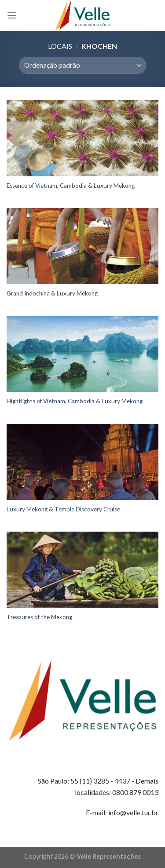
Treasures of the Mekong (39, 617)
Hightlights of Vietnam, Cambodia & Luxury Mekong (75, 401)
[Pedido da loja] (82, 65)
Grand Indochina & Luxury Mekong (52, 293)
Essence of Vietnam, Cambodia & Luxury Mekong (71, 186)
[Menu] (12, 15)
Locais (60, 46)
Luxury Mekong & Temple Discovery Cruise (63, 509)
